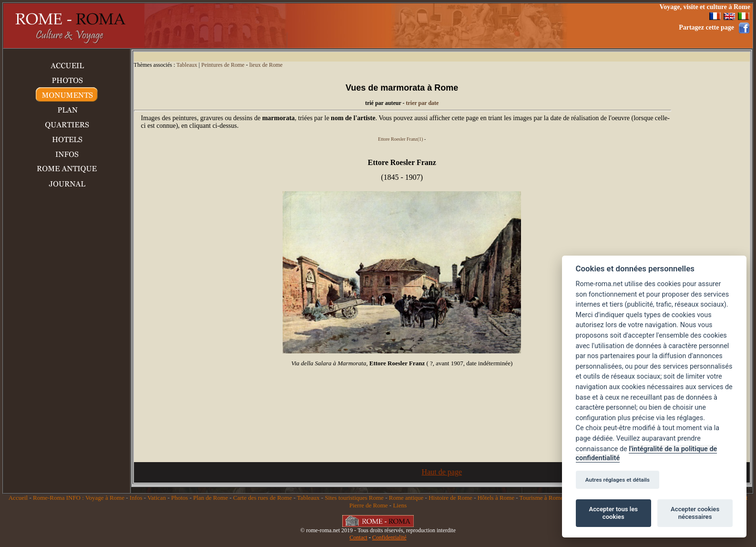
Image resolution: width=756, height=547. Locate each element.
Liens (400, 505)
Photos (179, 498)
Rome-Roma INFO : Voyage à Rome (79, 498)
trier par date (423, 103)
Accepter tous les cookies (613, 513)
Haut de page (442, 472)
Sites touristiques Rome (354, 498)
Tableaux (187, 65)
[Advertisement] (474, 26)
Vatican (157, 498)
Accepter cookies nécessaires (695, 513)
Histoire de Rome (450, 498)
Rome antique (406, 498)
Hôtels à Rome (496, 498)
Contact (358, 537)
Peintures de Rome (223, 65)
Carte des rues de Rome (262, 498)
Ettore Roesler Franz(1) (400, 139)
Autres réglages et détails (618, 480)
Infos (136, 498)
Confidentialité (389, 537)
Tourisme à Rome (541, 498)
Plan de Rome (210, 498)
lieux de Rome (266, 65)
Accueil (18, 498)
